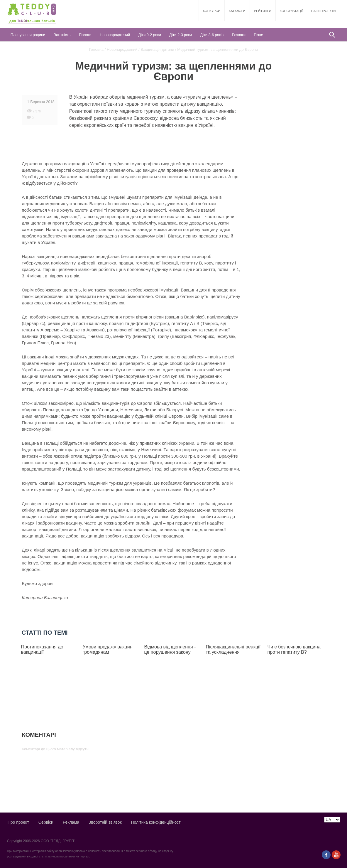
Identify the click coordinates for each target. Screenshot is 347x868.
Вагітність (62, 35)
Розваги (238, 35)
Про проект (18, 822)
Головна (96, 49)
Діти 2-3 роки (181, 35)
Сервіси (46, 822)
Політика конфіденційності (156, 822)
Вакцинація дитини (157, 49)
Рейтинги (263, 11)
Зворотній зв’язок (105, 822)
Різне (258, 35)
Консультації (291, 11)
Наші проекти (323, 11)
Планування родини (28, 35)
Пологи (85, 35)
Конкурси (212, 11)
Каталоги (237, 11)
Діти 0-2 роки (150, 35)
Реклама (71, 822)
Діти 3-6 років (212, 35)
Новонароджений (115, 35)
